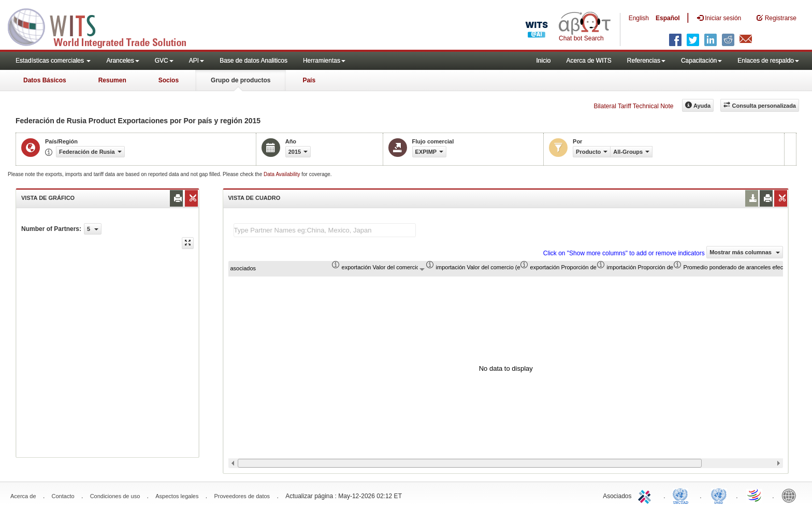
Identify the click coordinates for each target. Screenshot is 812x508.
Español (668, 18)
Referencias (646, 61)
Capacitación (701, 61)
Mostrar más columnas (745, 252)
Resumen (112, 80)
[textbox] (325, 230)
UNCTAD (683, 495)
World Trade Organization (755, 495)
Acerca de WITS (589, 61)
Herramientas (324, 61)
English (639, 18)
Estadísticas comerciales (53, 61)
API (197, 61)
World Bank (791, 495)
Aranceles (122, 61)
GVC (164, 61)
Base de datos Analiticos (253, 61)
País (309, 80)
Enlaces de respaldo (768, 61)
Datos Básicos (45, 80)
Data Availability (282, 174)
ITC (646, 495)
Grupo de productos (241, 80)
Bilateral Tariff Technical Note (633, 106)
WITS (104, 26)
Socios (169, 80)
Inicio (543, 61)
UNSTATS (719, 495)
